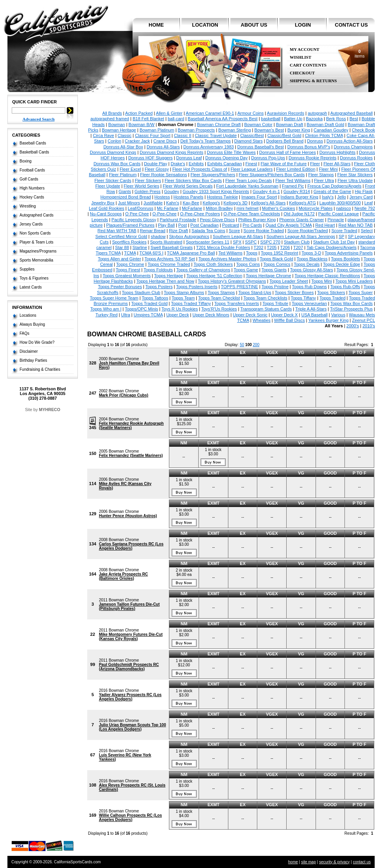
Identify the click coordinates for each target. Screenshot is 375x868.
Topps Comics (277, 264)
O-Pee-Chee (165, 214)
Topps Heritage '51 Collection (214, 276)
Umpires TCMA (148, 315)
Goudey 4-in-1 (266, 191)
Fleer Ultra (324, 180)
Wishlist (301, 57)
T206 (285, 247)
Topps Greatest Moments (126, 276)
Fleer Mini (328, 169)
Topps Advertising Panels (349, 253)
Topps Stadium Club (141, 292)
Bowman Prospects (196, 130)
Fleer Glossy (157, 169)
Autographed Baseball (352, 113)
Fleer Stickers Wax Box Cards (193, 180)
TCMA (130, 253)
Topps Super (361, 292)
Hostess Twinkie (222, 197)
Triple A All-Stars (311, 309)
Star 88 (122, 247)
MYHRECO (50, 410)
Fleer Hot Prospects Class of (200, 169)
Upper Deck (178, 315)
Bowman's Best (269, 130)
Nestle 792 (365, 208)
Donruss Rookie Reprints (312, 158)
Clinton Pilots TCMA (324, 135)
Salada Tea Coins (208, 231)
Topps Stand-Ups (255, 292)
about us (254, 25)
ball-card (176, 119)
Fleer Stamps (321, 175)
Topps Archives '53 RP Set (170, 259)
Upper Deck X (284, 315)
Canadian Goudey (331, 130)
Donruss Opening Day (226, 158)
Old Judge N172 (299, 214)
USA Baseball (314, 315)
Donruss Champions (353, 147)
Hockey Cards (32, 197)
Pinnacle (336, 220)
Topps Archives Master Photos (227, 259)
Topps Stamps (221, 292)
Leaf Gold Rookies (107, 208)
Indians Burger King (299, 197)
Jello (342, 197)
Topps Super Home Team (114, 298)
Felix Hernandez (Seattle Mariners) (131, 456)
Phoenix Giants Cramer (301, 220)
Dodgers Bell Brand (285, 141)
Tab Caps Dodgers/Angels (332, 247)
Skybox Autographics (189, 236)
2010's (369, 326)
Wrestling (28, 206)
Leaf (369, 203)
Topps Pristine (275, 287)
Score (234, 231)
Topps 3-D (311, 253)
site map (309, 862)
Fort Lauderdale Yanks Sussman (247, 186)
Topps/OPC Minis (141, 309)
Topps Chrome (130, 264)
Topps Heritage (169, 276)
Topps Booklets (345, 259)
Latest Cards (31, 287)
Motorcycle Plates (316, 208)
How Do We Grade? (37, 342)
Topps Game (246, 270)
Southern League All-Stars (238, 236)
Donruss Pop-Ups (268, 158)
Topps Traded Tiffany (191, 303)
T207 (298, 247)
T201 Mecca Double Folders (223, 247)
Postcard (231, 225)
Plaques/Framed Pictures (131, 225)
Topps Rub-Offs (345, 287)
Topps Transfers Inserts (237, 303)
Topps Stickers (331, 292)
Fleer (315, 164)
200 (256, 345)
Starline (140, 247)
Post (183, 225)
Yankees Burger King (328, 320)
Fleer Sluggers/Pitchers (213, 175)
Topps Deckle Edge (342, 264)
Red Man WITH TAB (117, 231)
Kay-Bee (191, 203)
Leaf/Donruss (141, 208)
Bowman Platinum (157, 130)
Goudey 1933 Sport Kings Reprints (216, 191)
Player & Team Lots (37, 242)
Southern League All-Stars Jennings (301, 236)
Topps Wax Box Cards (352, 303)
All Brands (112, 113)
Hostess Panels (188, 197)
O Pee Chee (137, 214)
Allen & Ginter (169, 113)
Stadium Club (297, 242)
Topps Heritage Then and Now (165, 281)
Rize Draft (179, 231)
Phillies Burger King (257, 220)
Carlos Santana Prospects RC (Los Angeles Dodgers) (131, 546)
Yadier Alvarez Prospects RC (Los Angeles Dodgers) (130, 697)
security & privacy (334, 862)
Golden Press (148, 191)
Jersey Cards (31, 224)
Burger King (299, 130)
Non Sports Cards (35, 233)
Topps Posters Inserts (197, 287)
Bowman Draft (290, 125)
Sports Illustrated (166, 242)
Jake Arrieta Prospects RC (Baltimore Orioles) (123, 576)
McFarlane (192, 208)
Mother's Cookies (279, 208)
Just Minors (129, 203)
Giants (125, 191)
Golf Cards (29, 179)
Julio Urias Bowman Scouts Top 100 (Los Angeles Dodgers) (133, 727)
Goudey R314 (297, 191)
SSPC (251, 242)
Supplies (27, 269)
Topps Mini (322, 281)
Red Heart (325, 225)
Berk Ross (336, 119)
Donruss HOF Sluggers (151, 158)
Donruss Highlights (337, 152)
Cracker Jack (137, 141)
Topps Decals (307, 264)
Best (354, 119)
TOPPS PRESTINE (240, 287)
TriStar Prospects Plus (351, 309)
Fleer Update (108, 186)
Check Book (363, 130)
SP (341, 236)
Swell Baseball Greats (172, 247)
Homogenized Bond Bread (126, 197)
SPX (237, 242)
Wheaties (262, 320)
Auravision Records (286, 113)
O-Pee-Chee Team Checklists (252, 214)
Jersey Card (361, 197)
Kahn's (173, 203)
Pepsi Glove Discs (217, 220)
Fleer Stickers (148, 180)
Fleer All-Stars (337, 164)
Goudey (172, 191)
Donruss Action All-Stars (350, 141)
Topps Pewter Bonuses (120, 287)
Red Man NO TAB (355, 225)
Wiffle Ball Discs (290, 320)
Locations (28, 315)
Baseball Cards (33, 143)
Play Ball (166, 225)
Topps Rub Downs (310, 287)
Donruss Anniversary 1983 (209, 147)
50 (242, 345)
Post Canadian (205, 225)
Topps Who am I (106, 309)
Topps (252, 253)
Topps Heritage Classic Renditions (327, 276)
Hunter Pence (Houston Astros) (128, 516)
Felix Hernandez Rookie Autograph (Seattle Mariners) (131, 426)
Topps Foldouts (158, 270)
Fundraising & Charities (40, 369)
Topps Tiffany (304, 298)
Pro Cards (252, 225)
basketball (271, 119)
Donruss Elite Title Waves (231, 152)
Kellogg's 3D (236, 203)
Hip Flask (364, 191)
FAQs (24, 333)
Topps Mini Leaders (354, 281)
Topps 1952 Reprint (279, 253)
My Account (305, 50)
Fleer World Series (141, 186)
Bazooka (314, 119)
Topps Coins (248, 264)
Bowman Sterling (234, 130)
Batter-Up (293, 119)
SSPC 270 (270, 242)
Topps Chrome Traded (169, 264)
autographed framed (110, 119)
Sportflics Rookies (129, 242)
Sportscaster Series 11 (207, 242)
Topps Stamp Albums (184, 292)
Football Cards (32, 170)
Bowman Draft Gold (325, 125)
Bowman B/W (142, 125)
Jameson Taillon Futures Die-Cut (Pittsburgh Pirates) (129, 606)
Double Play (155, 164)
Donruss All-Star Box (123, 147)
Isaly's (328, 197)
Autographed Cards (37, 215)
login (303, 25)
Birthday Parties (33, 360)
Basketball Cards (34, 152)
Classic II (183, 135)
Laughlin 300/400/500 (340, 203)
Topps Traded (333, 298)
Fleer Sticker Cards (113, 180)
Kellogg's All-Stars (268, 203)
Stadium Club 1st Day (334, 242)
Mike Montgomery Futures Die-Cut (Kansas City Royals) (131, 637)
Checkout (302, 73)
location (205, 25)
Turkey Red (106, 315)
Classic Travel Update (216, 135)
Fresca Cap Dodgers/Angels (334, 186)
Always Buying (32, 324)
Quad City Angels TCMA (289, 225)
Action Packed (139, 113)
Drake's (178, 164)
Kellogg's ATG (302, 203)
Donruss (315, 141)
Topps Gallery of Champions (203, 270)
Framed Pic (293, 186)
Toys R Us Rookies (180, 309)
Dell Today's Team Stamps (205, 141)
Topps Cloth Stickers (213, 264)
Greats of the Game (333, 191)
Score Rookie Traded (264, 231)
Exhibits (196, 164)
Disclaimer (29, 351)
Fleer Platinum (123, 175)
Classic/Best (252, 135)
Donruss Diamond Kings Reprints (171, 152)
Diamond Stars (249, 141)
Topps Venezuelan (309, 303)
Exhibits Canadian (225, 164)
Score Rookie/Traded (308, 231)
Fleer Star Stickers (355, 175)
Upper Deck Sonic (250, 315)
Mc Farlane (168, 208)
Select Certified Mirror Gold (121, 236)
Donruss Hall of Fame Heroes (288, 152)
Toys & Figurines (34, 278)
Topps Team (183, 298)
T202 (258, 247)
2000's (353, 326)
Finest (251, 164)
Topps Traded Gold (150, 303)
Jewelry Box (103, 203)
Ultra (126, 315)
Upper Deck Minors (211, 315)
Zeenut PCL (363, 320)
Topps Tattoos (155, 298)
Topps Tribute (275, 303)
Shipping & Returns (313, 81)
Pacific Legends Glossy (134, 220)
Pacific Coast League (339, 214)
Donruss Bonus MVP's (309, 147)
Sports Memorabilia (36, 260)
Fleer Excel (130, 169)
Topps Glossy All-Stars (312, 270)
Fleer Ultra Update (355, 180)
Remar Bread (153, 231)
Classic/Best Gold (284, 135)
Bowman (117, 125)
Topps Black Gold (276, 259)
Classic (125, 135)
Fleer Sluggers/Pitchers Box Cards (272, 175)
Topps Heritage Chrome (268, 276)
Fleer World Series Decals (188, 186)
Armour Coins (250, 113)
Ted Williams (230, 253)
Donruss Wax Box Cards (117, 164)
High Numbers (32, 188)
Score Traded (344, 231)
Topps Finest (128, 270)
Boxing (26, 161)
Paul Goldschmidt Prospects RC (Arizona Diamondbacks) (129, 667)
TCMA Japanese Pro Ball (191, 253)
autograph (318, 113)
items (360, 54)
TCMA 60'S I (152, 253)
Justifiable (153, 203)
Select (367, 231)
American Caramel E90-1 (210, 113)
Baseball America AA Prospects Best (223, 119)
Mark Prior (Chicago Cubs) (124, 395)
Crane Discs (165, 141)
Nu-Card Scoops (106, 214)
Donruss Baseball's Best (261, 147)
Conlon (114, 141)
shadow (158, 236)
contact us (351, 25)
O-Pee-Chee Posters (200, 214)
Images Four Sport (259, 197)
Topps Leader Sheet (289, 281)
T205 (272, 247)
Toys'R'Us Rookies (219, 309)
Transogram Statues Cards (266, 309)
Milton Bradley (219, 208)
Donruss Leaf (189, 158)
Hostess (162, 197)
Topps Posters (159, 287)
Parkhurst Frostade (178, 220)
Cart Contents (308, 65)
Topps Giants (274, 270)
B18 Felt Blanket (148, 119)
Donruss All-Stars (163, 147)
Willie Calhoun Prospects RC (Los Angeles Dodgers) (130, 817)
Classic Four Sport (153, 135)
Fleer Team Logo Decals (249, 180)
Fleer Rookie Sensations (163, 175)
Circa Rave (103, 135)
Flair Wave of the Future (284, 164)
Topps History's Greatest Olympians (232, 281)
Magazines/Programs (38, 251)
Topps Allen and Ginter (119, 259)
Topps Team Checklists (265, 298)
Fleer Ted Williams (293, 180)
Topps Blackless (312, 259)
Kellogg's (211, 203)
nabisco (344, 208)
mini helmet (248, 208)
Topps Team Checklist (219, 298)
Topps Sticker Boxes (294, 292)
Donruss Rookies (356, 158)
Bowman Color (258, 125)
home (156, 25)
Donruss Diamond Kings (113, 152)
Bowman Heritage (119, 130)
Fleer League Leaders (252, 169)
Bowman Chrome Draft (219, 125)
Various (338, 315)
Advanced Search (39, 119)
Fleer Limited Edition (296, 169)
